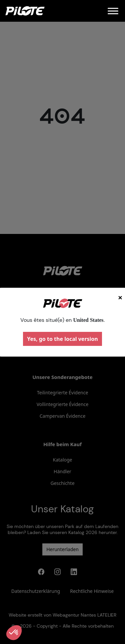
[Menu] (113, 11)
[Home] (25, 11)
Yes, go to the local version (62, 339)
